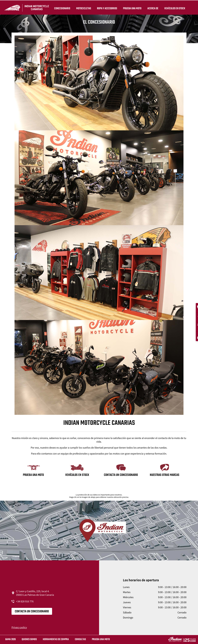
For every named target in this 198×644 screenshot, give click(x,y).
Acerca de (152, 8)
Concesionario (62, 8)
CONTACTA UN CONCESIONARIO (32, 611)
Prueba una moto (101, 639)
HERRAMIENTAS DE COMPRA (56, 639)
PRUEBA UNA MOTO (132, 8)
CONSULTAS (80, 639)
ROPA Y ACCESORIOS (106, 8)
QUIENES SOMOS (29, 639)
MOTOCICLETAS (83, 8)
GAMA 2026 (10, 639)
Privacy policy (19, 627)
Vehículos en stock (174, 8)
